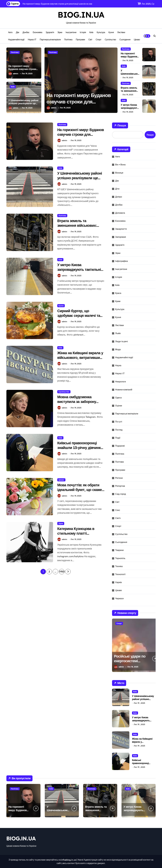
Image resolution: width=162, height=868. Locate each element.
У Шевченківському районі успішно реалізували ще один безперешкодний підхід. (23, 105)
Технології (120, 574)
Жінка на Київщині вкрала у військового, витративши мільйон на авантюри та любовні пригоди (80, 360)
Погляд (119, 430)
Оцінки (119, 406)
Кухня (111, 32)
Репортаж (120, 486)
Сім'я (118, 518)
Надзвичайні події (16, 40)
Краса (118, 293)
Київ (91, 32)
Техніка (119, 566)
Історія (83, 32)
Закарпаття (121, 229)
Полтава (120, 462)
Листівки (121, 32)
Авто (10, 32)
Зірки (60, 32)
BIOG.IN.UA (81, 15)
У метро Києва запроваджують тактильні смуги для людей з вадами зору (80, 272)
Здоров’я (50, 32)
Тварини (119, 550)
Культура (101, 32)
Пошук (120, 125)
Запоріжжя (121, 237)
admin (13, 74)
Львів (118, 333)
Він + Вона (120, 165)
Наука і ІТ (32, 40)
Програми (80, 40)
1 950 (62, 572)
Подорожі (120, 446)
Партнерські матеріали (50, 40)
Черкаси (119, 598)
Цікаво (137, 40)
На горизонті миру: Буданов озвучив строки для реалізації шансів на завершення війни (22, 71)
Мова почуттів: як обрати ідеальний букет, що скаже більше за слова (80, 490)
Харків (119, 582)
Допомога (120, 213)
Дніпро (119, 197)
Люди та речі (122, 341)
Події (118, 438)
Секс (118, 510)
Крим (118, 301)
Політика (68, 40)
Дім (17, 32)
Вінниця (119, 173)
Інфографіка (122, 261)
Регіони (119, 478)
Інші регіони (71, 32)
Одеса (118, 398)
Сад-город (121, 494)
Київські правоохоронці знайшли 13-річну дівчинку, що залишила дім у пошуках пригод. (81, 450)
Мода (118, 349)
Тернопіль (120, 558)
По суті (119, 422)
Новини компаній (124, 390)
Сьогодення (125, 40)
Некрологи (121, 382)
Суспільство (110, 40)
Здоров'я (120, 245)
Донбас (26, 32)
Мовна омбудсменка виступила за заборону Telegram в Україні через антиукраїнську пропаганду (80, 404)
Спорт (99, 40)
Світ (90, 40)
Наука (118, 365)
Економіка (38, 32)
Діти (117, 189)
